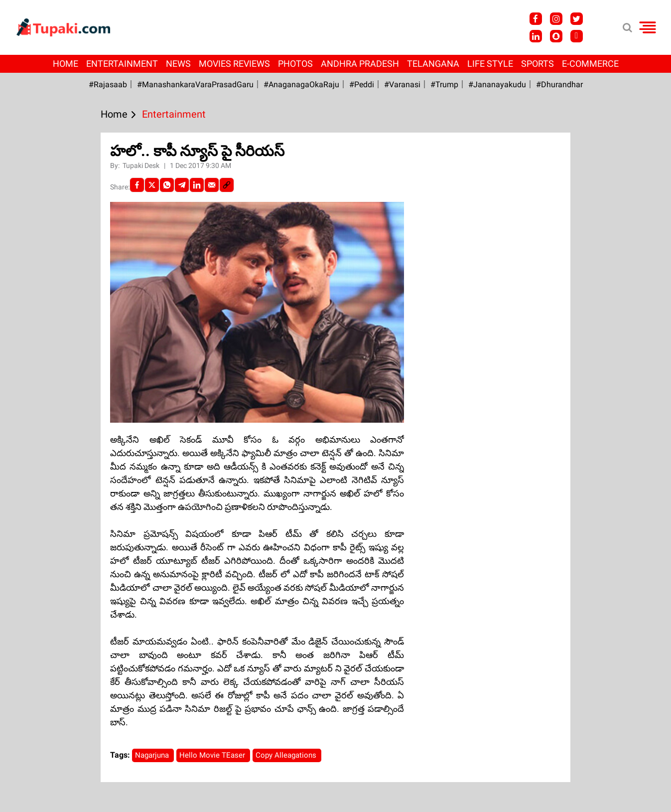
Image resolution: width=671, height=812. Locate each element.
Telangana (433, 64)
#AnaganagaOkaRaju (301, 84)
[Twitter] (152, 185)
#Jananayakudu (497, 84)
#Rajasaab (108, 84)
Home (66, 64)
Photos (295, 64)
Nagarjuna (153, 755)
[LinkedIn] (197, 185)
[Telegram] (182, 185)
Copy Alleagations (287, 755)
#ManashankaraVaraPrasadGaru (195, 84)
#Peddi (362, 84)
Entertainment (122, 64)
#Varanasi (402, 84)
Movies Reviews (234, 64)
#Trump (444, 84)
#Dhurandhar (559, 84)
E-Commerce (590, 64)
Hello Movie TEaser (213, 755)
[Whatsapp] (167, 185)
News (178, 64)
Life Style (490, 64)
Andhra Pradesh (360, 64)
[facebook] (137, 185)
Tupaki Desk (142, 165)
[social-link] (227, 185)
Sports (537, 64)
